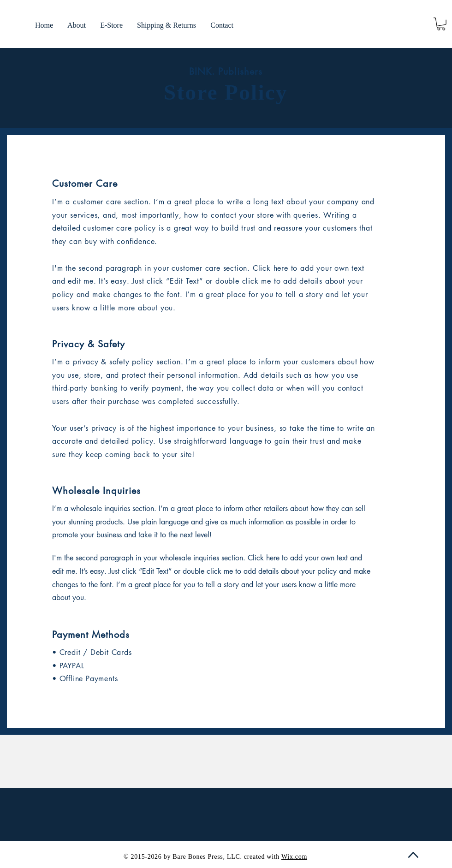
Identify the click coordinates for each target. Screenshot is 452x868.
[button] (111, 25)
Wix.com (294, 857)
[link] (441, 24)
